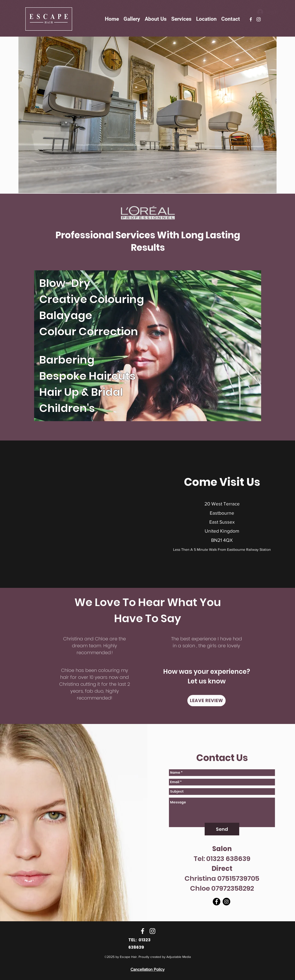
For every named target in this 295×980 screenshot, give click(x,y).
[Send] (222, 829)
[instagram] (259, 19)
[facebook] (251, 19)
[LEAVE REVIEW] (206, 701)
